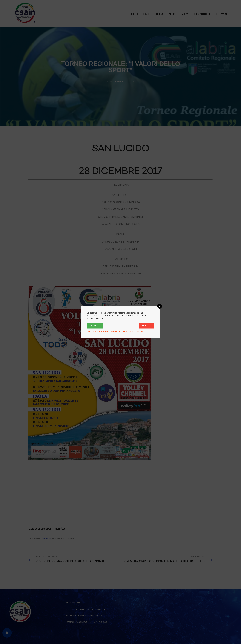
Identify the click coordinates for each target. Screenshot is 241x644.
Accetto (95, 325)
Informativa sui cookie (131, 331)
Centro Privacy (94, 331)
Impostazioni (110, 331)
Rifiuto (146, 325)
